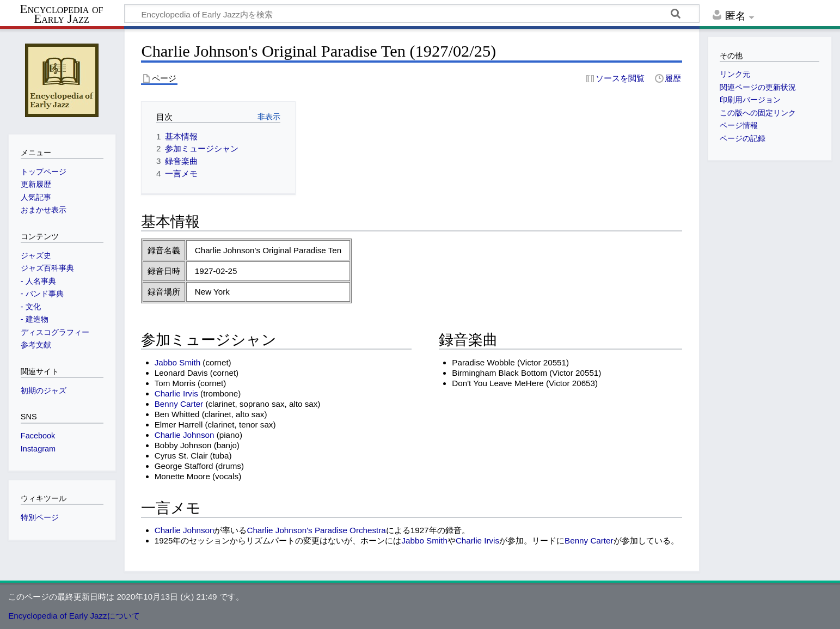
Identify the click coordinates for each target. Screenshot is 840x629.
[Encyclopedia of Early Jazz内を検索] (412, 14)
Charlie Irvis (176, 393)
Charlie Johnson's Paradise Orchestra (316, 530)
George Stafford (184, 466)
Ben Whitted (177, 414)
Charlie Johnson (185, 435)
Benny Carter (179, 404)
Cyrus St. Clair (181, 456)
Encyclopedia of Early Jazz (62, 14)
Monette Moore (182, 476)
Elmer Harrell (179, 425)
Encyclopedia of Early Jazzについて (74, 616)
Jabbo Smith (177, 362)
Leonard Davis (181, 373)
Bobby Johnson (183, 445)
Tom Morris (175, 383)
